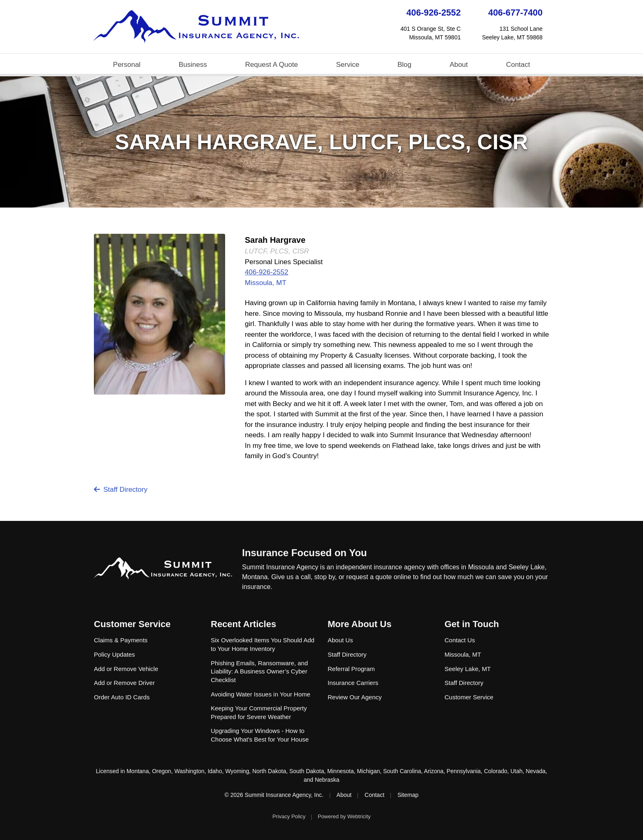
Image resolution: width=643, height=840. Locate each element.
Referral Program (351, 669)
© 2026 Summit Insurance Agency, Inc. (274, 795)
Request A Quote (272, 65)
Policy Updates (114, 654)
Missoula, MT (266, 283)
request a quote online (379, 577)
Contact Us (460, 640)
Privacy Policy (289, 816)
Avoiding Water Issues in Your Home (261, 694)
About (458, 65)
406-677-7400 (515, 13)
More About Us (360, 624)
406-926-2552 (433, 13)
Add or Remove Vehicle (126, 669)
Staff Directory (121, 490)
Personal (127, 65)
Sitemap (408, 795)
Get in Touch (472, 624)
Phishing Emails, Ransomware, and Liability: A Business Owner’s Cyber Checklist (259, 671)
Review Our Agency (355, 697)
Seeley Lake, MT (468, 669)
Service (348, 65)
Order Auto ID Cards (122, 697)
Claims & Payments (121, 640)
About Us (340, 640)
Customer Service (132, 624)
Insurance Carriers (353, 683)
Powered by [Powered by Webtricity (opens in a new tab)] (344, 816)
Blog (404, 65)
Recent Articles (243, 624)
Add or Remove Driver (124, 683)
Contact (518, 65)
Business (193, 65)
